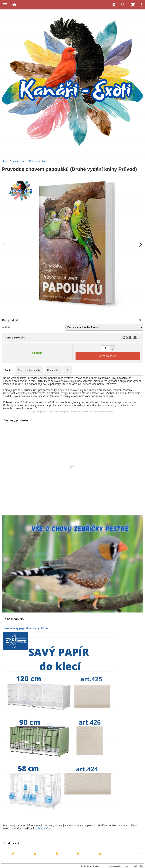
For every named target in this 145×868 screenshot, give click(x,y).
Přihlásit (139, 866)
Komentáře (53, 370)
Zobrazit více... (44, 829)
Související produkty (29, 370)
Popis (8, 370)
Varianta (6, 327)
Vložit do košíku (108, 356)
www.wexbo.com (118, 866)
